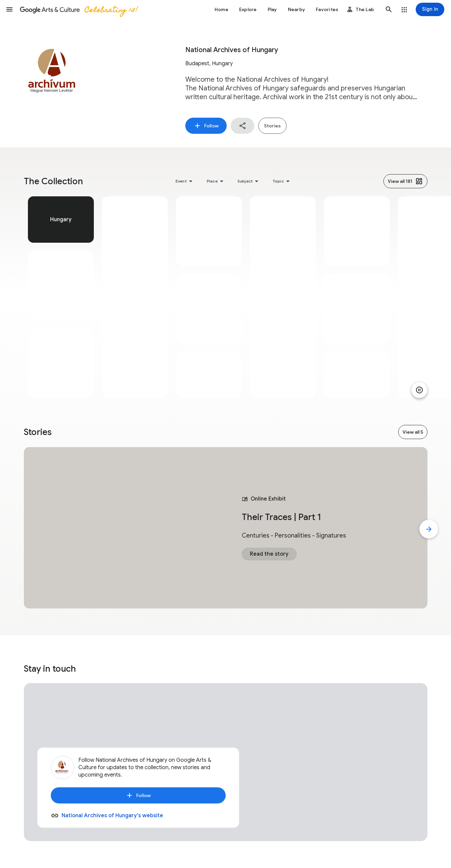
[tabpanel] (61, 297)
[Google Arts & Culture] (78, 9)
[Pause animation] (419, 390)
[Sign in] (430, 9)
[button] (9, 9)
